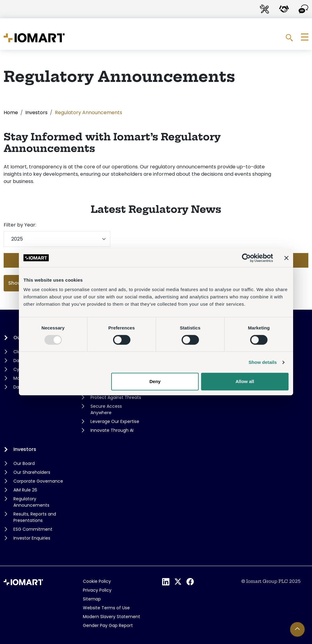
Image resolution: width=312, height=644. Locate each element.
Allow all (245, 381)
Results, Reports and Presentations (35, 517)
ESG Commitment (33, 529)
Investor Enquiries (32, 538)
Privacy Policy (97, 590)
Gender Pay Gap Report (108, 625)
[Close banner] (286, 258)
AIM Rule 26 (25, 490)
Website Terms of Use (106, 608)
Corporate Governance (38, 481)
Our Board (24, 463)
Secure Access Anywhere (106, 409)
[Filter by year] (57, 239)
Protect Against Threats (116, 397)
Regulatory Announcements (31, 502)
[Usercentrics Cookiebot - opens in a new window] (246, 258)
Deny (155, 381)
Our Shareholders (32, 472)
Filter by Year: (20, 225)
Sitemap (92, 599)
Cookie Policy (97, 581)
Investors (36, 113)
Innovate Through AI (112, 430)
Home (11, 113)
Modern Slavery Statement (112, 617)
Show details (263, 362)
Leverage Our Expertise (115, 421)
